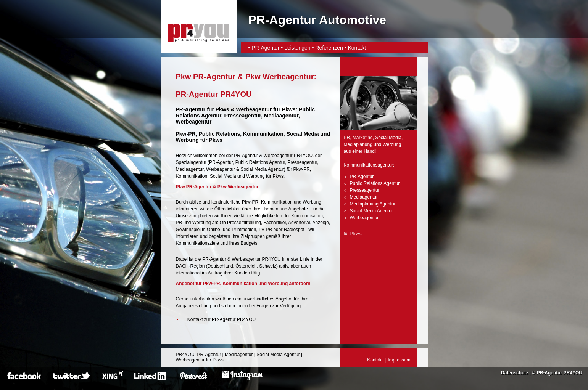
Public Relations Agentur (260, 162)
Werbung (255, 176)
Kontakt (357, 48)
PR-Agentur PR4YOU (560, 373)
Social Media (223, 176)
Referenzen (329, 48)
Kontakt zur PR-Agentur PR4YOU (222, 319)
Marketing (363, 138)
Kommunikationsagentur (368, 165)
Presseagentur (302, 162)
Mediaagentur (190, 169)
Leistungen (297, 48)
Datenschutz (515, 373)
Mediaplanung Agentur (373, 204)
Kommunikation (192, 176)
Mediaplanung (358, 144)
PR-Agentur (265, 48)
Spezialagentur (191, 162)
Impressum (399, 360)
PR (347, 138)
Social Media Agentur (262, 169)
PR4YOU (185, 355)
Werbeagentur (254, 109)
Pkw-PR (186, 134)
